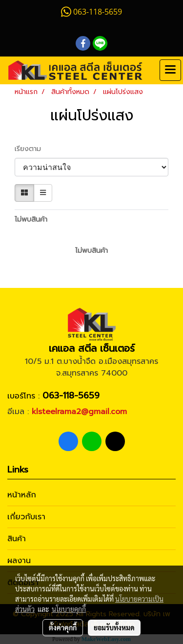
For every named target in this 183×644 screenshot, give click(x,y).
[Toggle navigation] (170, 70)
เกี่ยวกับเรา (26, 517)
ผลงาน (19, 561)
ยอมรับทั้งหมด (114, 627)
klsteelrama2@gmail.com (79, 412)
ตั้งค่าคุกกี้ (63, 627)
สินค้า (17, 539)
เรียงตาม (31, 149)
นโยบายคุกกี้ (69, 609)
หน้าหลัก (22, 495)
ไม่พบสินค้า (31, 219)
